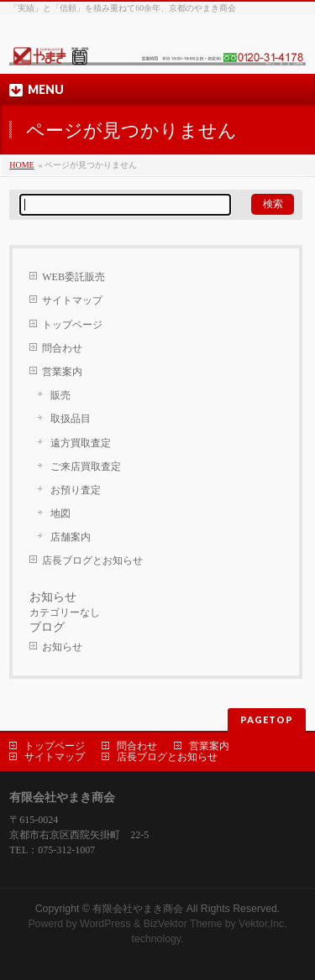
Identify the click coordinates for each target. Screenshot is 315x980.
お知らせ (62, 647)
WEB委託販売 (73, 277)
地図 (60, 513)
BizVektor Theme (183, 924)
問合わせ (62, 348)
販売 (60, 395)
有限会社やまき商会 (138, 909)
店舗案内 (71, 537)
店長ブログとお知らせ (92, 560)
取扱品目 (71, 419)
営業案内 (62, 372)
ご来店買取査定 (86, 467)
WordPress (105, 924)
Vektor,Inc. (263, 924)
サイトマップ (72, 300)
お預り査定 (76, 490)
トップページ (72, 325)
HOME (21, 165)
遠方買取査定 (81, 443)
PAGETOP (267, 719)
